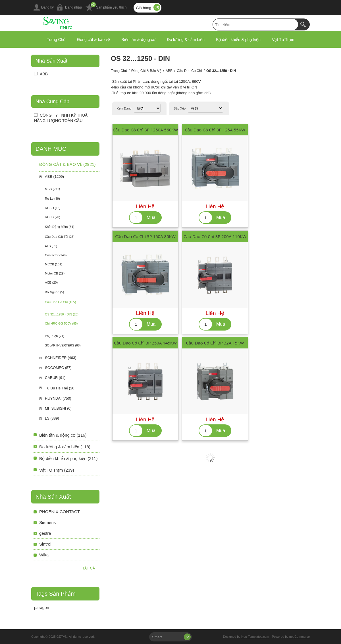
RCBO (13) (53, 208)
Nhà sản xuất (51, 61)
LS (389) (52, 418)
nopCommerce (300, 637)
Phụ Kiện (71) (55, 336)
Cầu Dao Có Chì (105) (60, 302)
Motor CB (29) (55, 273)
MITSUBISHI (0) (58, 408)
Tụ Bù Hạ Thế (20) (60, 388)
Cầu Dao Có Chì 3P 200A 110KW (215, 236)
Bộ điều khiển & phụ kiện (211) (68, 458)
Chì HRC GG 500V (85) (61, 323)
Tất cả (89, 568)
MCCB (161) (54, 264)
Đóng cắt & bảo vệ (146, 71)
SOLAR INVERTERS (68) (63, 345)
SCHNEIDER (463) (61, 358)
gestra (45, 533)
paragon (42, 608)
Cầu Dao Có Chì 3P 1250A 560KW (145, 130)
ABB (169, 71)
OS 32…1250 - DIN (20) (62, 314)
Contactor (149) (56, 255)
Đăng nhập (73, 7)
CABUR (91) (55, 378)
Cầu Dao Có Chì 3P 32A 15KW (215, 343)
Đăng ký (47, 7)
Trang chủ (119, 71)
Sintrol (45, 544)
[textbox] (255, 24)
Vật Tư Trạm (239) (57, 470)
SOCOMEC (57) (58, 368)
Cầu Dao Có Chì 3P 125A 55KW (215, 130)
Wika (44, 555)
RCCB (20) (53, 217)
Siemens (47, 522)
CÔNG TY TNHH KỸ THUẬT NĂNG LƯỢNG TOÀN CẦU (62, 118)
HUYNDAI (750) (58, 398)
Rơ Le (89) (52, 199)
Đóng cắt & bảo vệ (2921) (67, 164)
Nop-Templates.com (255, 637)
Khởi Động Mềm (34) (60, 227)
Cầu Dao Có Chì (189, 71)
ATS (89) (51, 246)
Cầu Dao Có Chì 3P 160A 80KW (145, 236)
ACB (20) (51, 282)
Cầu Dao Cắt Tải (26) (60, 237)
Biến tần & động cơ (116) (63, 435)
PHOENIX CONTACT (60, 512)
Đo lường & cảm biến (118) (65, 447)
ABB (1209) (54, 177)
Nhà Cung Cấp (52, 102)
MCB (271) (52, 189)
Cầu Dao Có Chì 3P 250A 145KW (145, 343)
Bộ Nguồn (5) (54, 292)
